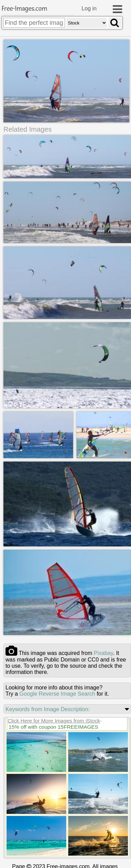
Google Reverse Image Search (57, 693)
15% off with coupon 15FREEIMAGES (53, 726)
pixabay (103, 652)
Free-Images (24, 9)
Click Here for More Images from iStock (54, 720)
